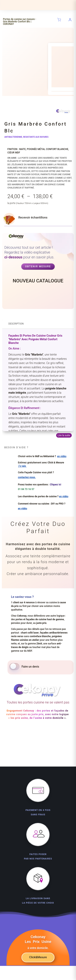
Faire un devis (30, 667)
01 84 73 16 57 (26, 489)
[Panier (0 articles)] (59, 20)
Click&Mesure (38, 957)
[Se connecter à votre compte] (70, 20)
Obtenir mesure (38, 266)
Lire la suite (64, 435)
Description (16, 324)
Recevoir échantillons (33, 217)
